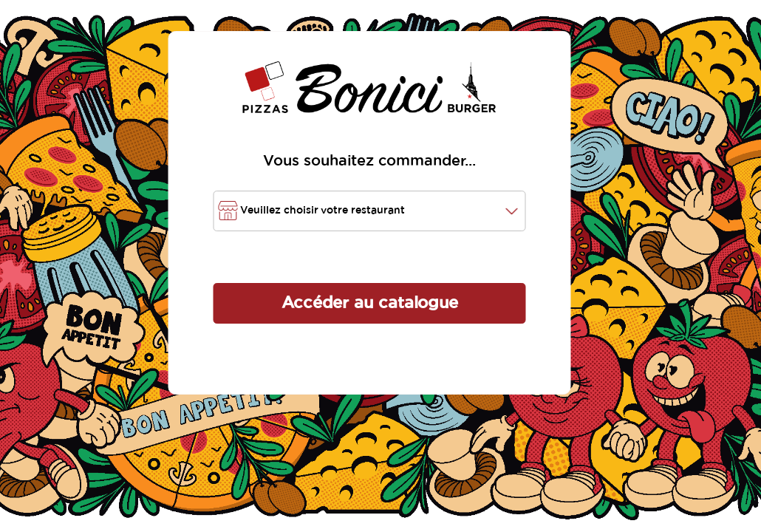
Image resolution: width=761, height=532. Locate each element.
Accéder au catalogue (370, 303)
